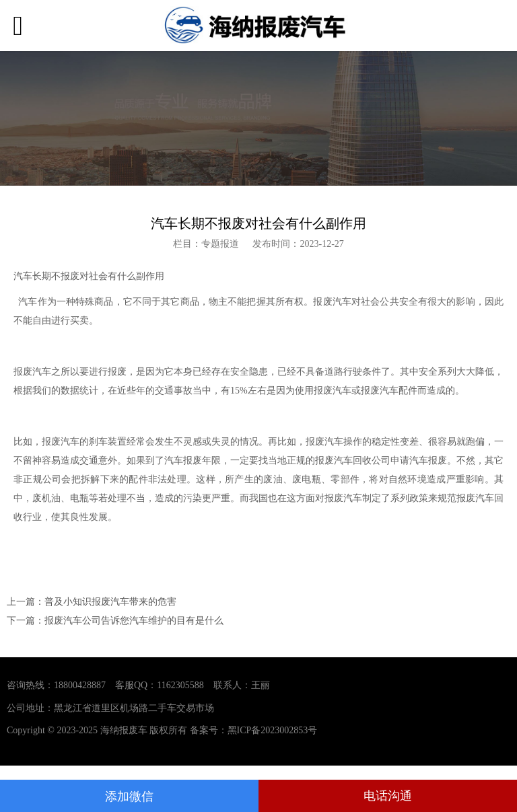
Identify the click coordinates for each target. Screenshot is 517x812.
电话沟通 (388, 796)
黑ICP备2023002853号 (273, 730)
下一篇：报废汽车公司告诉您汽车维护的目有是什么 (115, 621)
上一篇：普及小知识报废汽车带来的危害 (92, 602)
